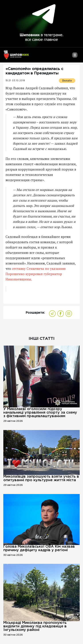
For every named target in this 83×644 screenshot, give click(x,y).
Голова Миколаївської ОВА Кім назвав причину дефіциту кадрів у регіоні (39, 548)
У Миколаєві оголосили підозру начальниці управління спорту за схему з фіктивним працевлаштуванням (40, 413)
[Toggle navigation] (75, 57)
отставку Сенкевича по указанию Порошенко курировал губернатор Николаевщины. (36, 274)
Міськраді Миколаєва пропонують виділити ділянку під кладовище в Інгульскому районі (35, 626)
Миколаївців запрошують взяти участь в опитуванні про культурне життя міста (41, 478)
